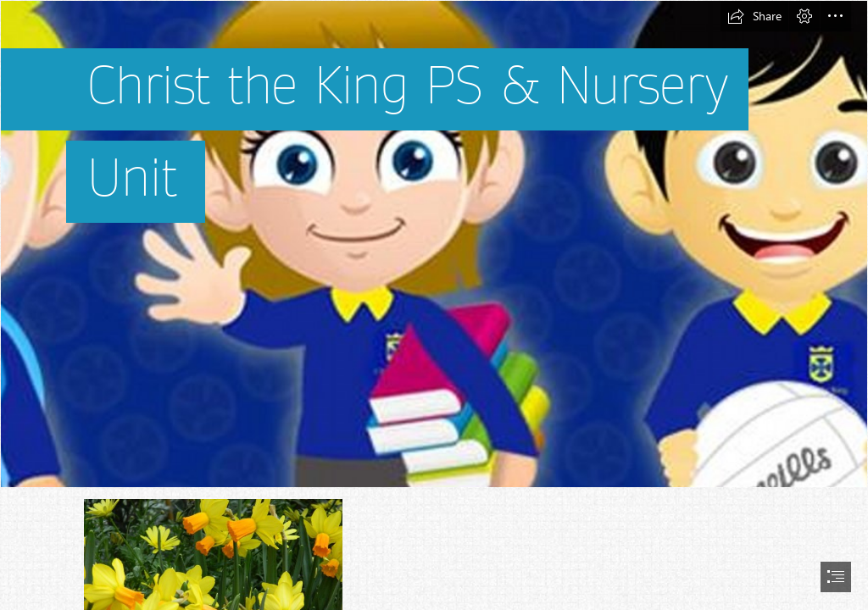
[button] (754, 16)
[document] (434, 305)
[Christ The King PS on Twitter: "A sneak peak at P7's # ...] (434, 244)
